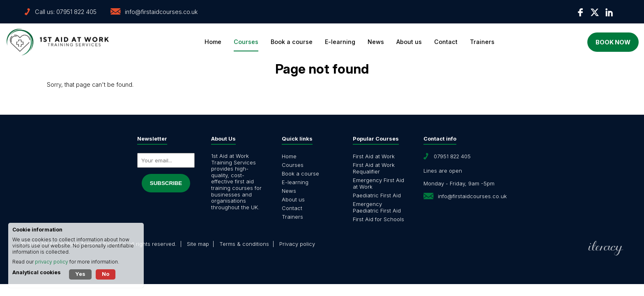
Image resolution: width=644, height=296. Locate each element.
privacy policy (52, 262)
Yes (80, 274)
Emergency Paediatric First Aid (377, 207)
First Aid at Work (374, 156)
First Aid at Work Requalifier (374, 168)
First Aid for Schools (378, 219)
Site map (198, 244)
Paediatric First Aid (377, 195)
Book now (594, 42)
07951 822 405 (76, 12)
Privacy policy (297, 244)
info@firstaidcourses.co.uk (161, 12)
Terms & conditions (244, 244)
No (106, 274)
